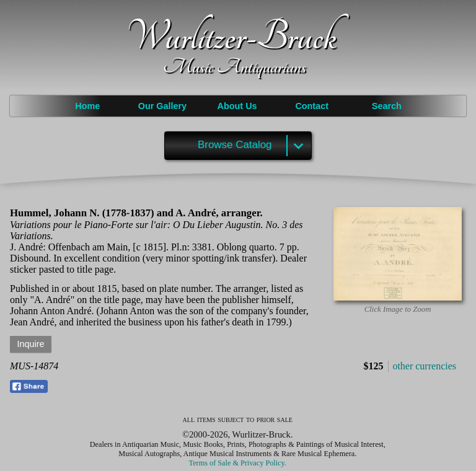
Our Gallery (162, 106)
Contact (312, 106)
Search (387, 106)
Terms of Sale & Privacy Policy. (238, 463)
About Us (237, 106)
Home (87, 106)
